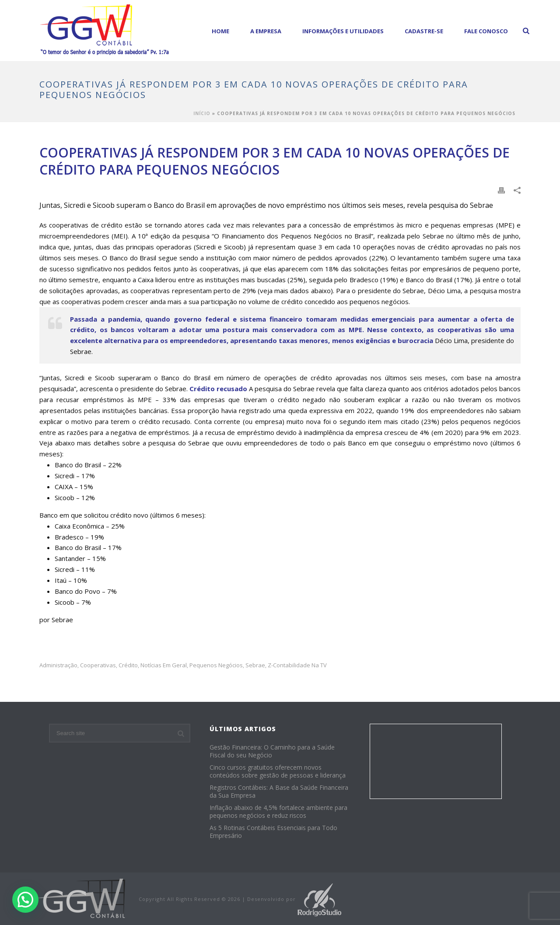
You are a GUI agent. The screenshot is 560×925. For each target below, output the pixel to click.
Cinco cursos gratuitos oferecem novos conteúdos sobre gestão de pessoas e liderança (278, 771)
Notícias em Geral (164, 665)
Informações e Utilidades (343, 31)
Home (220, 31)
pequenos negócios (216, 665)
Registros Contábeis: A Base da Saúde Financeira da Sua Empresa (279, 792)
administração (58, 665)
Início (202, 113)
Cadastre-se (424, 31)
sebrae (255, 665)
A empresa (266, 31)
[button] (25, 900)
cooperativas (98, 665)
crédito (128, 665)
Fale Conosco (486, 31)
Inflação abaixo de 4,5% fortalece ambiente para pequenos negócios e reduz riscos (278, 812)
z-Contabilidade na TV (297, 665)
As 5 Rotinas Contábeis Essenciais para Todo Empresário (273, 832)
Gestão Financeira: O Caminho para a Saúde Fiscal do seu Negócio (272, 751)
